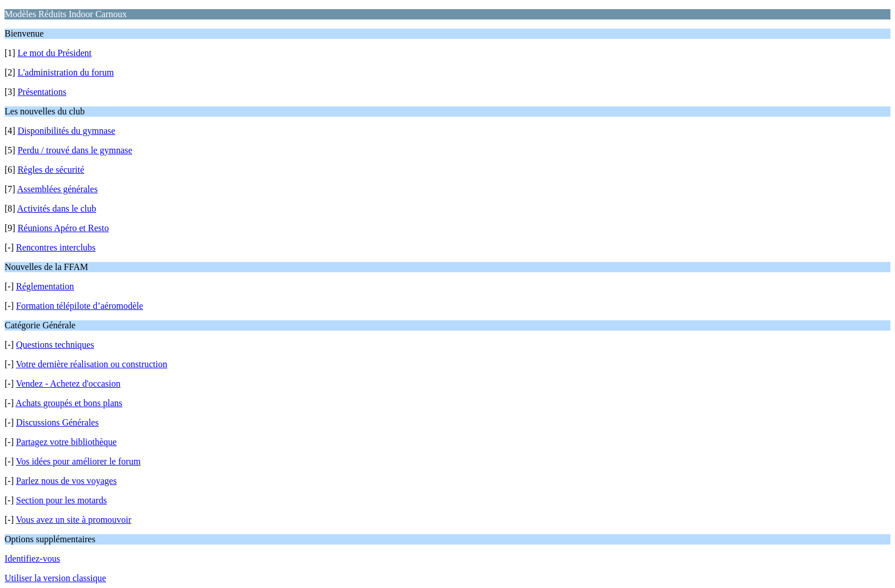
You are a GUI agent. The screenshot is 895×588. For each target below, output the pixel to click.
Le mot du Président (55, 53)
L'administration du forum (66, 72)
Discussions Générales (57, 422)
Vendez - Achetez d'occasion (68, 384)
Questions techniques (55, 345)
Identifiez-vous (32, 559)
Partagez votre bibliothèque (66, 442)
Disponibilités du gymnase (67, 131)
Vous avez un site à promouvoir (74, 520)
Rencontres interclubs (56, 247)
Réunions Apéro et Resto (64, 228)
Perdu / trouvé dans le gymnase (75, 150)
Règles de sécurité (51, 170)
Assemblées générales (58, 189)
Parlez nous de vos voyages (66, 481)
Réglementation (45, 286)
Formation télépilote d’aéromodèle (80, 306)
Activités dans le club (57, 208)
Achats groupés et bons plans (69, 403)
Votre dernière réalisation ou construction (92, 364)
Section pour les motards (62, 500)
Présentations (42, 92)
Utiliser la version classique (55, 578)
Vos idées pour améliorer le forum (78, 461)
